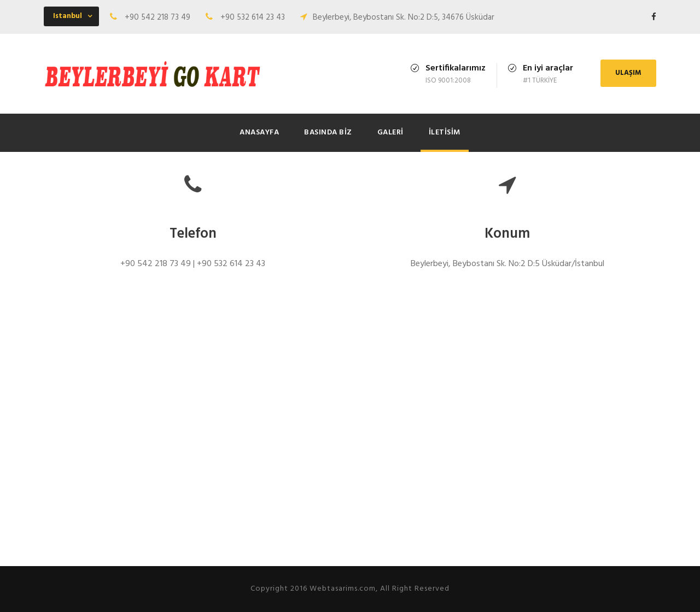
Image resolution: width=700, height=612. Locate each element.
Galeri (390, 133)
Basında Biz (328, 133)
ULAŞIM (628, 73)
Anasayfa (259, 133)
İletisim (445, 133)
